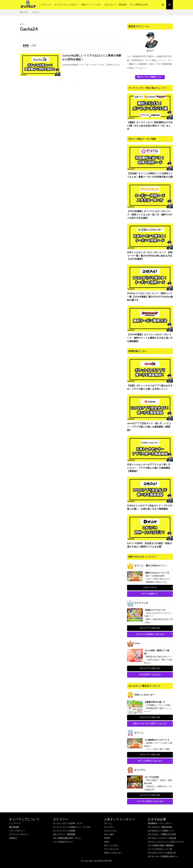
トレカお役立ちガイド (63, 842)
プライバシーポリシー (19, 834)
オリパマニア (105, 861)
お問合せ (13, 838)
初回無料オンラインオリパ (160, 823)
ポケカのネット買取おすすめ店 (162, 834)
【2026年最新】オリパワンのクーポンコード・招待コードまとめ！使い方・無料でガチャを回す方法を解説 (150, 215)
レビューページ (150, 587)
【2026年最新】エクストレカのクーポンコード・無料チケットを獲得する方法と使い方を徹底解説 (150, 338)
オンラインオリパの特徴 (64, 831)
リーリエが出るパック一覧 (160, 849)
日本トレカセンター (113, 853)
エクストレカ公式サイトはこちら (150, 634)
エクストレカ (110, 831)
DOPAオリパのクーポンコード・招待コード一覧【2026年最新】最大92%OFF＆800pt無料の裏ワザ (150, 297)
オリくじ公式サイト (150, 594)
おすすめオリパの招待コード (161, 831)
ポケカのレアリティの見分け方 (162, 853)
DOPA (107, 838)
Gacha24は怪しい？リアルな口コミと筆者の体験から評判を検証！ (92, 57)
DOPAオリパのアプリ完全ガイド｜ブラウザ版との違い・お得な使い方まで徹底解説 (150, 507)
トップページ (45, 5)
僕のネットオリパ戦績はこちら (149, 77)
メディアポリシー (17, 831)
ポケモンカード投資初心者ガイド (163, 856)
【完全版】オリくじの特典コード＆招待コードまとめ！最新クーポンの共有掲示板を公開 (150, 175)
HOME (25, 12)
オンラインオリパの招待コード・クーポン (72, 827)
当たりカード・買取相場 (115, 5)
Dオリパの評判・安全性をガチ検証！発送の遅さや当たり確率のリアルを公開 (150, 545)
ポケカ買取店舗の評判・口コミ (67, 838)
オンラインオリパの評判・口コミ (68, 823)
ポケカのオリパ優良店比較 (160, 827)
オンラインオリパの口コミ (66, 5)
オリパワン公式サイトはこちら (150, 801)
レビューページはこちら (150, 628)
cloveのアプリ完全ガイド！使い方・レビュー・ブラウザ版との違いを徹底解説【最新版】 (149, 427)
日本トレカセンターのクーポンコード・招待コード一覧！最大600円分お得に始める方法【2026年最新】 (150, 256)
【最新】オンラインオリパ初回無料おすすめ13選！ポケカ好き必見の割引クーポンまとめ (150, 126)
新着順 (26, 45)
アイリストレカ (111, 849)
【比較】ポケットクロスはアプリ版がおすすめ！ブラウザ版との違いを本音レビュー (150, 387)
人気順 (33, 45)
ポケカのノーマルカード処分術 (162, 838)
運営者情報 (14, 827)
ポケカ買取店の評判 (139, 5)
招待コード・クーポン (91, 5)
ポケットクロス (111, 845)
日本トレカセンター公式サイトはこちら (150, 723)
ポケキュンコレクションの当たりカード (166, 842)
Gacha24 (35, 12)
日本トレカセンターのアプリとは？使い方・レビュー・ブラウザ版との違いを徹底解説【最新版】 (150, 468)
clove (107, 842)
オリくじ (108, 823)
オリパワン (109, 827)
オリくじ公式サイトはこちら (150, 761)
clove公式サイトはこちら (150, 674)
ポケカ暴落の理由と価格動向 (161, 845)
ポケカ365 (109, 834)
